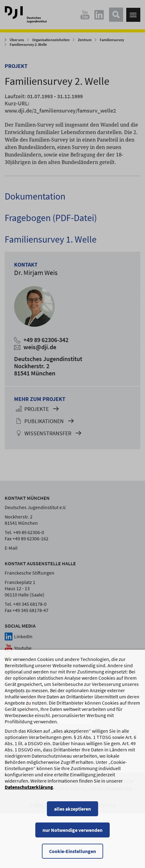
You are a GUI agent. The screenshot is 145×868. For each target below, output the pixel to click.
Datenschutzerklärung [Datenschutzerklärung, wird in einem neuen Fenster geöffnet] (29, 788)
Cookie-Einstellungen (72, 852)
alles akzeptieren (72, 810)
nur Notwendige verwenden (72, 831)
